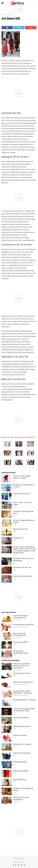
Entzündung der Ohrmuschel (23, 625)
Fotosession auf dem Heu (22, 567)
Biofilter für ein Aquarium (22, 753)
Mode (3, 14)
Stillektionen (10, 14)
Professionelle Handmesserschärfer (21, 652)
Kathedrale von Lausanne (22, 744)
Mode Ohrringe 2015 (20, 642)
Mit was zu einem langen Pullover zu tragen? (22, 477)
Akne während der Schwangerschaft (20, 634)
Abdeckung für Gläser (21, 771)
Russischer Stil (18, 538)
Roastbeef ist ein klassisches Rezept (23, 789)
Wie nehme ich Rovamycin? (23, 682)
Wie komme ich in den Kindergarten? (21, 798)
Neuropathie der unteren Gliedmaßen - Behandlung (23, 692)
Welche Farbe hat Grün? (22, 494)
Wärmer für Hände (20, 735)
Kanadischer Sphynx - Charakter (25, 700)
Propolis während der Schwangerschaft (21, 617)
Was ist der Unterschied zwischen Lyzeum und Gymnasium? (22, 666)
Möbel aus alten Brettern (22, 726)
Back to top (19, 859)
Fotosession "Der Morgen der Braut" (23, 512)
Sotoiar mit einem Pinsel (22, 673)
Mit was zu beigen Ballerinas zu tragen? (24, 521)
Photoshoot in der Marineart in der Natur (24, 486)
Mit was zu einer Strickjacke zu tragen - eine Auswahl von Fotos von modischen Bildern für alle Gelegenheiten (25, 550)
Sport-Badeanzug (19, 780)
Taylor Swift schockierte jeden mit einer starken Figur (24, 710)
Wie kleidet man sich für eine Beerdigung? (23, 560)
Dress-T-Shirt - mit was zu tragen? (23, 504)
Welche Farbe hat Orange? (23, 576)
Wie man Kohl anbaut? (21, 718)
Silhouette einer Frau (20, 529)
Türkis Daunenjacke (20, 762)
